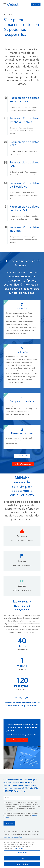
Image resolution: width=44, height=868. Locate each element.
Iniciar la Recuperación (23, 464)
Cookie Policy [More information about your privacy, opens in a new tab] (19, 848)
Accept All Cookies (22, 864)
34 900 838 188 (22, 456)
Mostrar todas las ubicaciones (13, 837)
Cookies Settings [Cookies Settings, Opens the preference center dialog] (22, 852)
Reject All (22, 858)
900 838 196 (36, 4)
